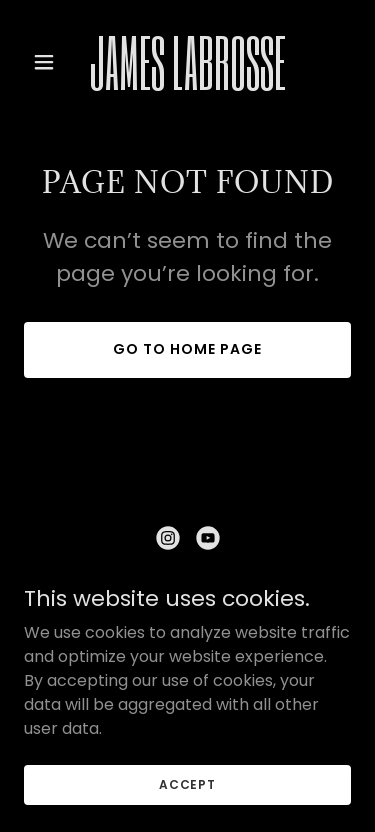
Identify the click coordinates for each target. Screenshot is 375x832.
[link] (187, 84)
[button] (48, 62)
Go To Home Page (187, 349)
